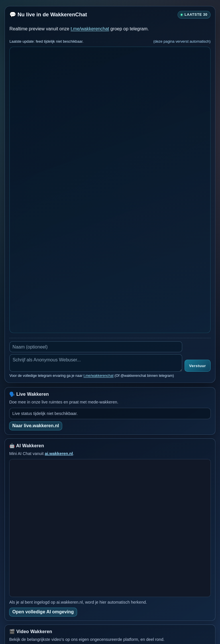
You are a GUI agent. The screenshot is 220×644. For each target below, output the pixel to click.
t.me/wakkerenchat (90, 29)
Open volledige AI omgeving (43, 612)
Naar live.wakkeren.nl (36, 426)
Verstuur (198, 366)
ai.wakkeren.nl (59, 454)
